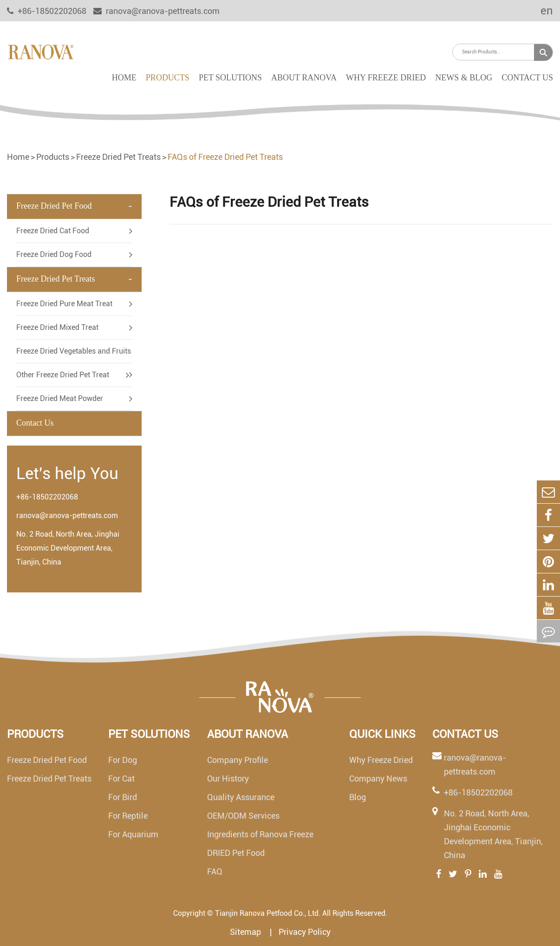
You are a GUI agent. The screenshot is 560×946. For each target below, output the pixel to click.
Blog (358, 797)
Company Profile (238, 760)
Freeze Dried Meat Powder (60, 398)
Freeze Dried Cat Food (53, 231)
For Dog (123, 760)
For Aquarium (133, 834)
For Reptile (128, 816)
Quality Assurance (241, 797)
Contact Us (527, 78)
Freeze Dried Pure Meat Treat (64, 304)
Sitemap (246, 932)
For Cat (121, 778)
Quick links (382, 734)
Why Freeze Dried (386, 78)
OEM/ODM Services (243, 816)
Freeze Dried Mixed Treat (57, 327)
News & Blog (464, 78)
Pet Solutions (230, 78)
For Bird (123, 797)
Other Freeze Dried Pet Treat (63, 375)
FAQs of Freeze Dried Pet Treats (225, 157)
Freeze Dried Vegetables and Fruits (74, 351)
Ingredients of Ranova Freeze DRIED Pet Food (260, 844)
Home (124, 78)
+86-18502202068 (47, 497)
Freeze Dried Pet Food (54, 206)
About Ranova (304, 78)
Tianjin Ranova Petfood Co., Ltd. (268, 913)
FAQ (215, 871)
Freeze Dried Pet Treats (118, 157)
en (540, 11)
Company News (378, 778)
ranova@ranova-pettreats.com (156, 11)
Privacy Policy (305, 932)
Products (168, 78)
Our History (228, 778)
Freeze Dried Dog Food (54, 254)
